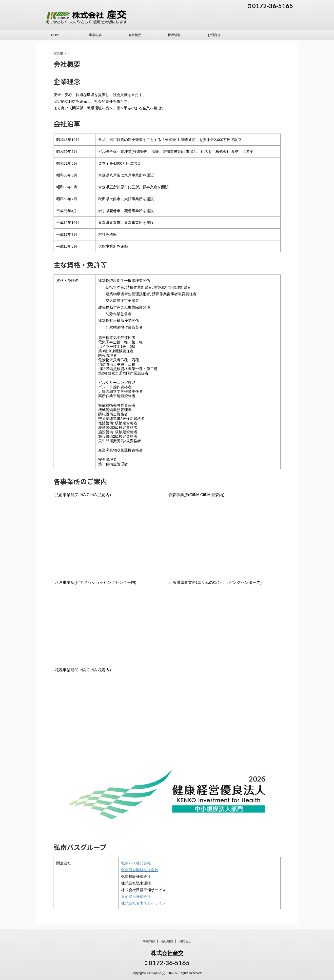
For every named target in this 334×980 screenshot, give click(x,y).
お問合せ (214, 35)
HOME (56, 35)
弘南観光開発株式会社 (140, 870)
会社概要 (135, 35)
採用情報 (174, 35)
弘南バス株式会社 (136, 863)
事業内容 (95, 35)
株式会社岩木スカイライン (143, 903)
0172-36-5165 (271, 6)
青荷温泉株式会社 (136, 896)
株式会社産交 (167, 953)
